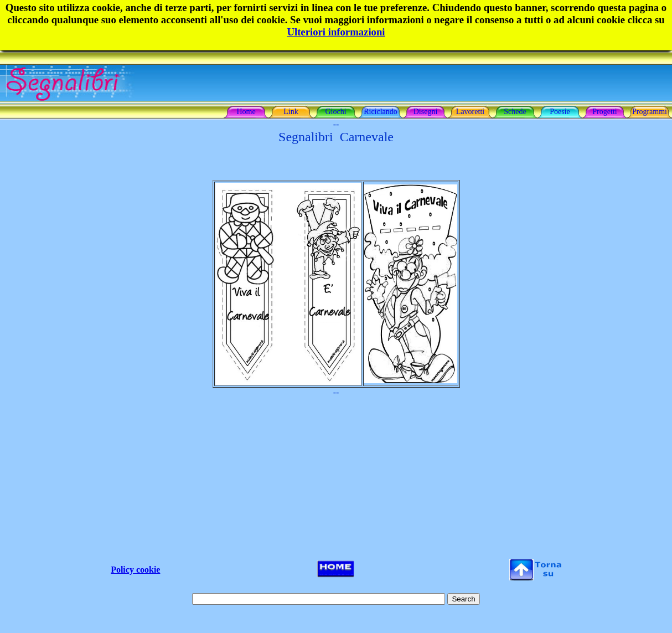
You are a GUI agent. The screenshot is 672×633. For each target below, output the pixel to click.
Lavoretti (470, 112)
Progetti (604, 112)
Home (246, 112)
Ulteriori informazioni (336, 32)
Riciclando (381, 112)
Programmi (650, 112)
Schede (515, 112)
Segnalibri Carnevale (336, 137)
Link (291, 112)
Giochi (335, 112)
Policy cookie (135, 570)
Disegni (426, 112)
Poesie (560, 112)
